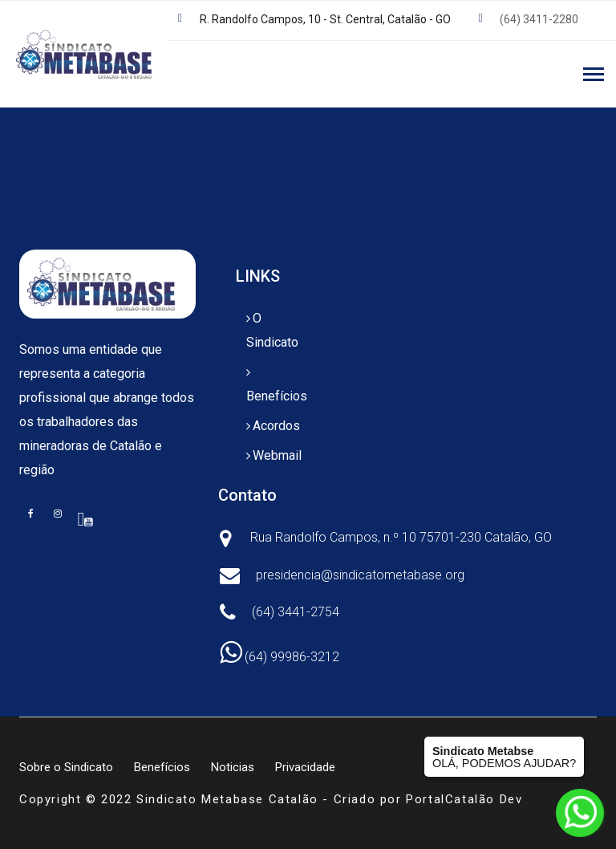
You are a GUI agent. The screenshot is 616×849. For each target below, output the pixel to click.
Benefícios (277, 396)
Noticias (233, 767)
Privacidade (305, 767)
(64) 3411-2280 (539, 19)
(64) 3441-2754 (296, 612)
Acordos (276, 426)
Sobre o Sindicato (66, 767)
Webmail (277, 455)
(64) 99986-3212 (280, 657)
